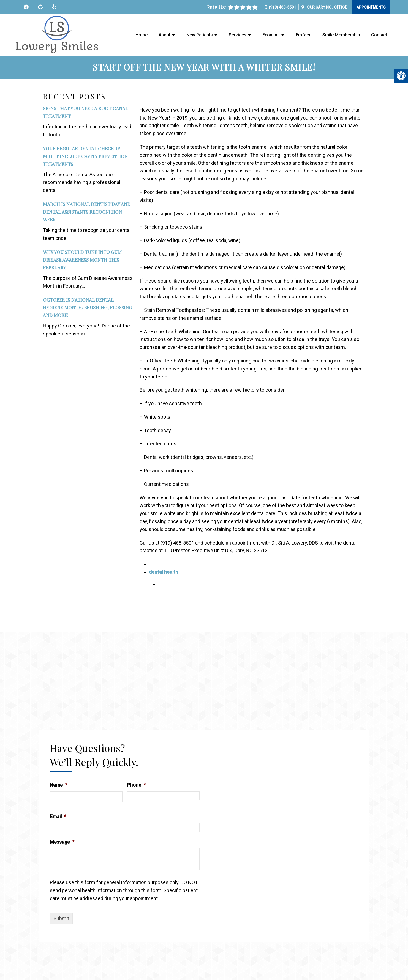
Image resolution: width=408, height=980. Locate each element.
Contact (379, 35)
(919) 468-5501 (282, 7)
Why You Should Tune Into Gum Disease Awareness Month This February (82, 260)
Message (62, 842)
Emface (304, 35)
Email (58, 817)
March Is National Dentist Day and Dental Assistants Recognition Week (87, 212)
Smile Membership (341, 35)
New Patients (200, 35)
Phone (136, 785)
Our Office (327, 7)
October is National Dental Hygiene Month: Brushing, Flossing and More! (88, 308)
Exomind (271, 35)
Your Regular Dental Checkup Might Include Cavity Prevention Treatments (85, 156)
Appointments (371, 7)
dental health (164, 572)
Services (238, 35)
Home (142, 35)
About (164, 35)
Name (59, 785)
